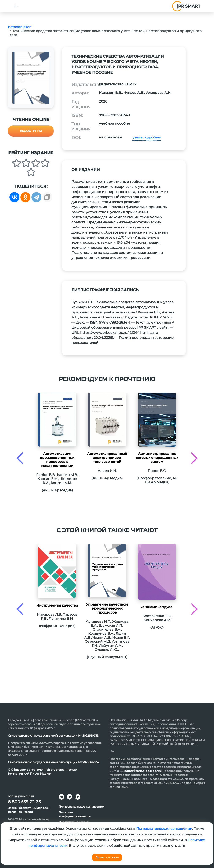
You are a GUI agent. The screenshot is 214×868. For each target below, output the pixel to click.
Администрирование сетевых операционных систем (157, 458)
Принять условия (107, 857)
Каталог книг (19, 27)
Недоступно (31, 131)
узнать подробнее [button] (146, 137)
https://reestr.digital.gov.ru (143, 771)
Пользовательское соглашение (81, 806)
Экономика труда (157, 607)
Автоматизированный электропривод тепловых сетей (107, 458)
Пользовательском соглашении (164, 829)
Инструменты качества (57, 605)
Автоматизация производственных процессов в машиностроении (57, 460)
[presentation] (20, 458)
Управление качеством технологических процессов (107, 608)
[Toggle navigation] (15, 6)
